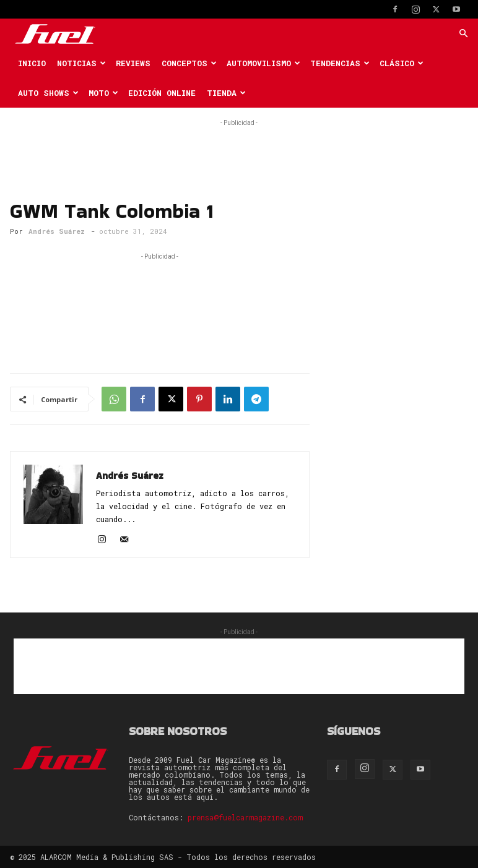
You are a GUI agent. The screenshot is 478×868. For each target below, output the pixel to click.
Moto (103, 93)
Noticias (81, 63)
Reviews (133, 63)
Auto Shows (48, 93)
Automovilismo (263, 63)
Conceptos (189, 63)
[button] (463, 34)
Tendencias (340, 63)
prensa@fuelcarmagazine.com (245, 817)
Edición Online (162, 93)
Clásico (402, 63)
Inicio (32, 63)
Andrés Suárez (57, 231)
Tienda (226, 93)
